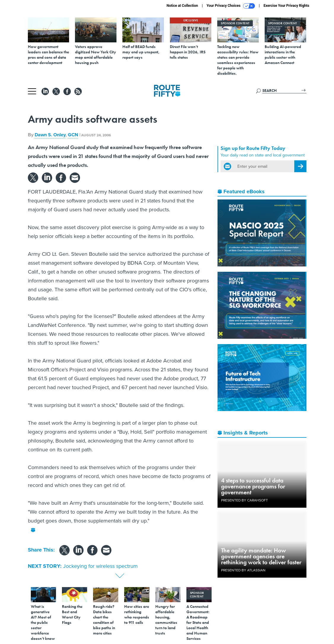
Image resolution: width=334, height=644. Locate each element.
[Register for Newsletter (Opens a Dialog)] (300, 166)
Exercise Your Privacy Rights (286, 6)
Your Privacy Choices (231, 6)
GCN (73, 135)
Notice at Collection (182, 6)
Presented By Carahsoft (244, 500)
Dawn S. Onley (50, 135)
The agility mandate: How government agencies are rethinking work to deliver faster (261, 556)
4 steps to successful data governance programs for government (253, 486)
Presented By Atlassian (243, 570)
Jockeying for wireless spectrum (100, 566)
